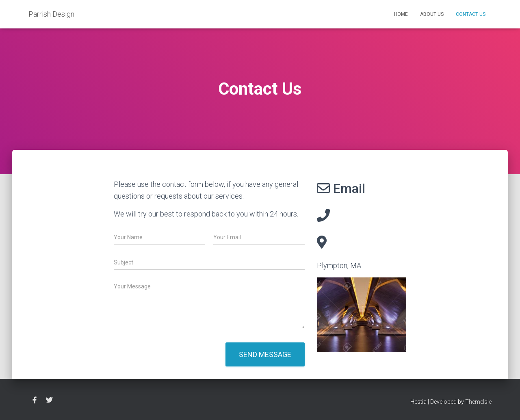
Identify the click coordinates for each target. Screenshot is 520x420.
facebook (35, 401)
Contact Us (471, 14)
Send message (265, 354)
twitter (49, 401)
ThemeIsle (478, 402)
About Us (432, 14)
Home (401, 14)
